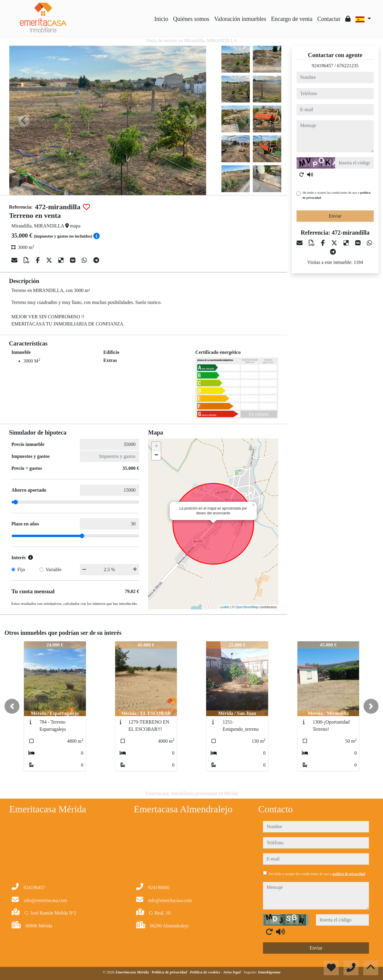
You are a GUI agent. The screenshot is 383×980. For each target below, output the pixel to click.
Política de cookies (206, 972)
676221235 (348, 66)
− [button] (156, 455)
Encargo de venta (292, 19)
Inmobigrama (269, 972)
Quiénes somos (191, 19)
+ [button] (156, 447)
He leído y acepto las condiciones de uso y (336, 195)
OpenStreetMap (247, 607)
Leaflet (225, 607)
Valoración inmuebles (240, 19)
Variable (53, 569)
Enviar (335, 216)
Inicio (161, 19)
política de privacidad (349, 874)
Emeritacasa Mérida (133, 972)
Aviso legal (232, 972)
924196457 (323, 66)
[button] (12, 706)
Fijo (21, 569)
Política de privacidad (170, 972)
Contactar (329, 19)
